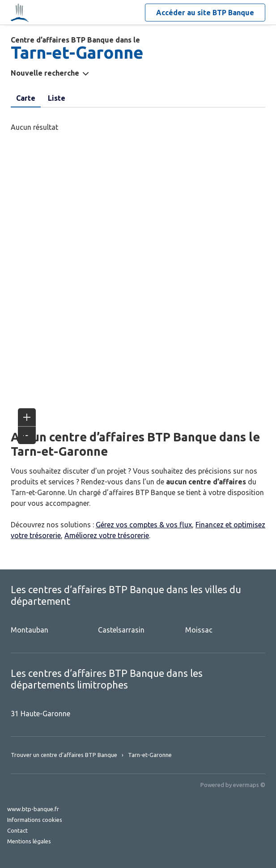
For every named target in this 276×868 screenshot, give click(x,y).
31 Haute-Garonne (40, 714)
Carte (26, 98)
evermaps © (249, 785)
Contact (17, 830)
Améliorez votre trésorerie (107, 535)
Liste (57, 98)
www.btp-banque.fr (33, 809)
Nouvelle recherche (45, 73)
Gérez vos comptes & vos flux (144, 525)
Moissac (199, 630)
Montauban (30, 630)
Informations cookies (35, 820)
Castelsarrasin (121, 630)
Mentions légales (29, 841)
